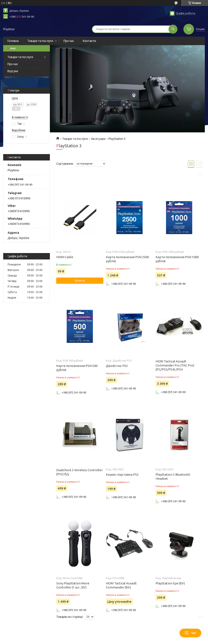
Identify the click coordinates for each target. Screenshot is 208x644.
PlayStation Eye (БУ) (170, 583)
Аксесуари (98, 139)
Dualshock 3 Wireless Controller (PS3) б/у (79, 472)
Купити (80, 280)
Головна (13, 41)
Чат (190, 633)
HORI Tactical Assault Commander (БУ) (121, 585)
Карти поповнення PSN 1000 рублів (177, 259)
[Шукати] (173, 29)
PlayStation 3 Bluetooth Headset (173, 477)
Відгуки (13, 71)
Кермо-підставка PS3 (122, 474)
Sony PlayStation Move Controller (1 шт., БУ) (73, 585)
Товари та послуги (40, 41)
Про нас (69, 41)
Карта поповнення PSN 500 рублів (77, 368)
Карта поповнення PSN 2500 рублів (127, 259)
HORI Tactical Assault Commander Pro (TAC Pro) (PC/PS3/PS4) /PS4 (175, 365)
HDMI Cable (65, 257)
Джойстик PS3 (117, 366)
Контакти (89, 41)
